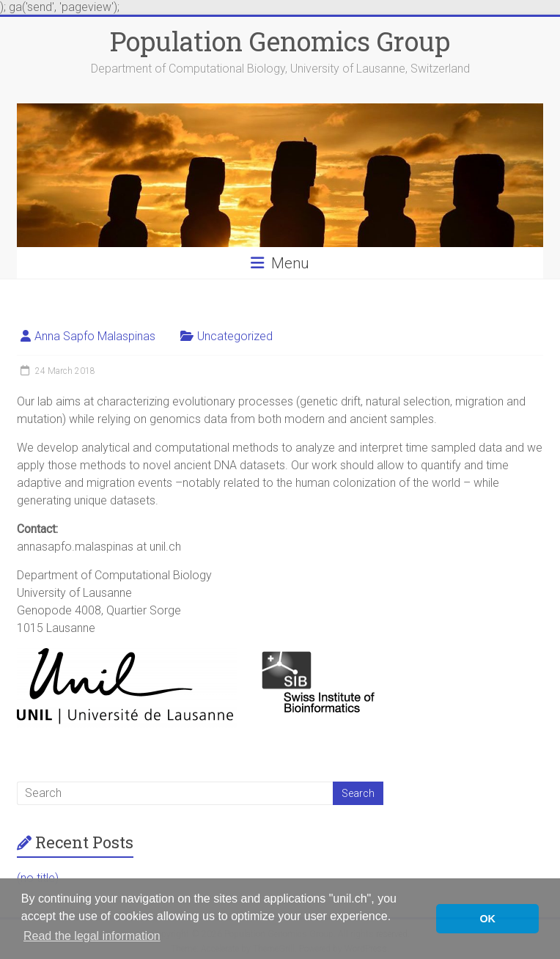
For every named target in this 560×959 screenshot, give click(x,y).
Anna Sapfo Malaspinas (95, 336)
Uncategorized (235, 336)
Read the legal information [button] (92, 936)
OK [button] (487, 919)
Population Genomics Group (280, 41)
